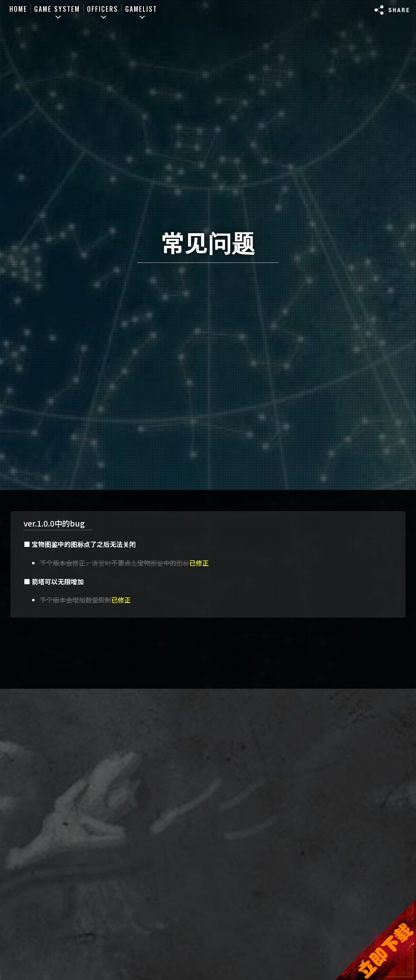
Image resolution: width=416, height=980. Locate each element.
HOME (18, 9)
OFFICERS (103, 9)
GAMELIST (141, 9)
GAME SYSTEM (57, 9)
